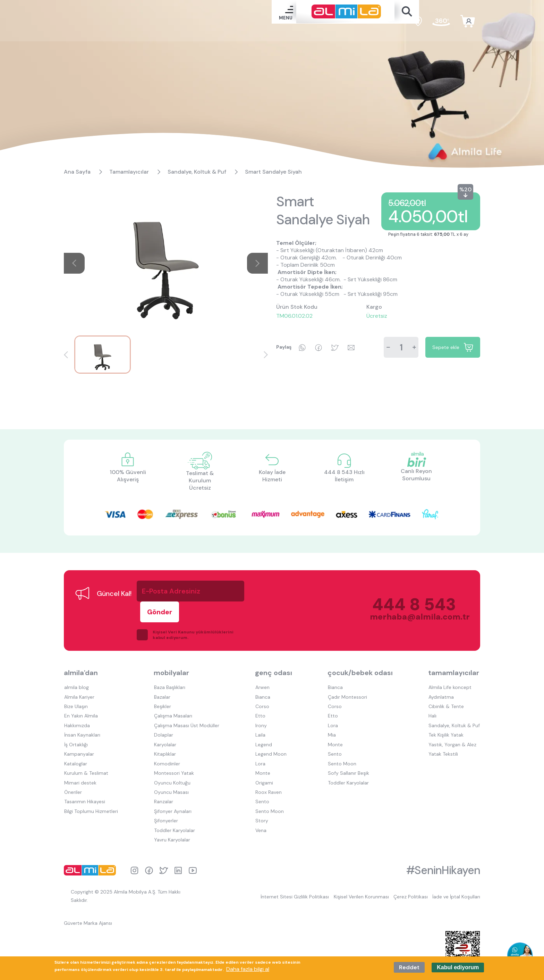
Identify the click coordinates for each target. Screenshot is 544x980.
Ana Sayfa (77, 172)
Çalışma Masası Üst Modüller (186, 703)
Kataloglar (75, 739)
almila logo (92, 841)
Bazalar (162, 675)
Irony (260, 703)
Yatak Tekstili (444, 730)
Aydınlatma (441, 675)
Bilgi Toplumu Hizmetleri (91, 784)
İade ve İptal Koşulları (456, 867)
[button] (66, 355)
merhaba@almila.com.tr (412, 607)
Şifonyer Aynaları (172, 784)
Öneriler (73, 766)
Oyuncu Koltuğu (172, 757)
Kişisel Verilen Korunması (360, 867)
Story (261, 793)
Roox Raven (268, 766)
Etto (260, 694)
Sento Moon (269, 784)
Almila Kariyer (79, 675)
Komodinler (167, 739)
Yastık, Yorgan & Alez (453, 721)
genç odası (273, 652)
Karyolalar (165, 721)
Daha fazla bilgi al (248, 969)
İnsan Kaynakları (82, 712)
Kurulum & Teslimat (86, 748)
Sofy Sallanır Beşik (348, 748)
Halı (433, 694)
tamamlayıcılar (454, 652)
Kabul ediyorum (458, 967)
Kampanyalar (79, 730)
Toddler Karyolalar (174, 802)
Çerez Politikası (410, 867)
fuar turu (441, 23)
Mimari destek (80, 757)
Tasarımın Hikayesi (84, 775)
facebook (149, 841)
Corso (262, 684)
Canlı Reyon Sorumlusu (416, 475)
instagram (134, 841)
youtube (193, 841)
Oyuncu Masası (171, 766)
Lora (260, 739)
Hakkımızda (77, 703)
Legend (263, 721)
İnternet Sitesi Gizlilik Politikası (293, 867)
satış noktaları (418, 23)
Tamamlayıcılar (129, 172)
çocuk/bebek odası (360, 652)
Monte (262, 748)
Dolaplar (163, 712)
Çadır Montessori (347, 675)
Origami (263, 757)
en (400, 22)
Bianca (262, 675)
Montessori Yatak (174, 748)
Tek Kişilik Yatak (446, 712)
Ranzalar (163, 775)
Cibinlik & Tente (447, 684)
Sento (262, 775)
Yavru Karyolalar (172, 811)
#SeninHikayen (443, 841)
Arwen (262, 666)
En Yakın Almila (81, 694)
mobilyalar (171, 652)
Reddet (409, 967)
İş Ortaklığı (76, 721)
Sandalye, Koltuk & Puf (197, 172)
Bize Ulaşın (76, 684)
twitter (164, 841)
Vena (260, 802)
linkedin (178, 841)
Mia (332, 712)
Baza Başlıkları (169, 666)
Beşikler (162, 684)
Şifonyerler (166, 793)
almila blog (76, 666)
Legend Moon (270, 730)
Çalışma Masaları (173, 694)
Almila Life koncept (450, 666)
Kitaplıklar (165, 730)
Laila (260, 712)
